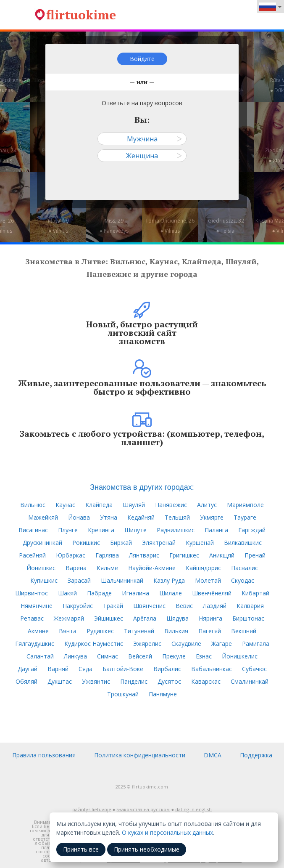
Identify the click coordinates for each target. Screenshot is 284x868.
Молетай (208, 580)
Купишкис (44, 580)
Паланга (216, 530)
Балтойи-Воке (123, 669)
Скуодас (243, 580)
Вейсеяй (140, 656)
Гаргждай (252, 530)
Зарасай (79, 580)
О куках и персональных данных (167, 832)
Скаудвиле (186, 644)
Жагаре (222, 644)
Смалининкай (250, 681)
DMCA (213, 755)
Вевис (184, 606)
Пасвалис (245, 568)
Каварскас (206, 681)
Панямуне (163, 694)
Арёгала (145, 618)
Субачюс (254, 669)
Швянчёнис (149, 606)
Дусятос (169, 681)
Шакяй (67, 593)
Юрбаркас (71, 555)
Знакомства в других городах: (142, 487)
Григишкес (184, 555)
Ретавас (32, 618)
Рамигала (256, 644)
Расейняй (32, 555)
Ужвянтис (96, 681)
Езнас (204, 656)
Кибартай (255, 593)
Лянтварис (144, 555)
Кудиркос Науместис (94, 644)
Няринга (210, 618)
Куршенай (200, 543)
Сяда (85, 669)
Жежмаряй (69, 618)
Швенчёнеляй (212, 593)
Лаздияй (215, 606)
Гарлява (107, 555)
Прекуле (174, 656)
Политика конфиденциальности (140, 755)
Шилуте (135, 530)
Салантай (40, 656)
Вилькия (176, 631)
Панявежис (171, 505)
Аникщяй (222, 555)
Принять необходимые (147, 849)
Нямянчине (37, 606)
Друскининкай (42, 543)
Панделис (134, 681)
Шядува (177, 618)
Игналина (135, 593)
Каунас (65, 505)
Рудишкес (100, 631)
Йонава (79, 517)
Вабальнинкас (212, 669)
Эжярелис (147, 644)
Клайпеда (99, 505)
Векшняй (244, 631)
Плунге (68, 530)
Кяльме (107, 568)
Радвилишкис (176, 530)
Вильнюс (33, 505)
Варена (76, 568)
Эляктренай (159, 543)
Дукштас (60, 681)
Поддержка (256, 755)
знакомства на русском (143, 809)
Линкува (75, 656)
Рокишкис (86, 543)
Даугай (28, 669)
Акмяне (38, 631)
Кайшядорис (203, 568)
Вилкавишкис (243, 543)
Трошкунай (123, 694)
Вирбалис (167, 669)
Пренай (255, 555)
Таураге (245, 517)
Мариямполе (245, 505)
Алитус (207, 505)
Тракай (113, 606)
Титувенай (139, 631)
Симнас (108, 656)
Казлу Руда (169, 580)
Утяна (109, 517)
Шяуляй (134, 505)
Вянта (68, 631)
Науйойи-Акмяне (152, 568)
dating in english (193, 809)
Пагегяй (210, 631)
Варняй (58, 669)
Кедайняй (141, 517)
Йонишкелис (240, 656)
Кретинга (101, 530)
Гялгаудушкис (35, 644)
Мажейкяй (43, 517)
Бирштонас (248, 618)
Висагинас (33, 530)
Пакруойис (78, 606)
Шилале (171, 593)
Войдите (142, 59)
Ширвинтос (32, 593)
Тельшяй (177, 517)
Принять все (81, 849)
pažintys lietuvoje (92, 809)
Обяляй (26, 681)
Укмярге (212, 517)
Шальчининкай (122, 580)
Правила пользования (44, 755)
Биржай (121, 543)
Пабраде (99, 593)
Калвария (250, 606)
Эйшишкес (109, 618)
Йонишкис (41, 568)
